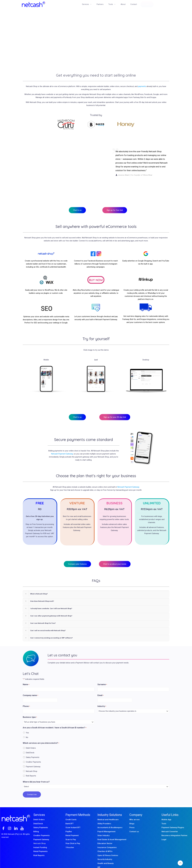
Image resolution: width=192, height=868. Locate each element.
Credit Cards (71, 814)
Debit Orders (31, 742)
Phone (26, 701)
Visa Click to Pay (73, 838)
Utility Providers (104, 818)
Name (26, 679)
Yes (27, 727)
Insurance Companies (107, 842)
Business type (30, 712)
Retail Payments (40, 846)
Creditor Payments (33, 756)
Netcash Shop (32, 766)
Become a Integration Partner (174, 830)
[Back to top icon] (180, 863)
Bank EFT (69, 818)
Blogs (132, 818)
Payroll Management (106, 826)
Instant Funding (40, 842)
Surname (102, 679)
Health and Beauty (105, 858)
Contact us (134, 826)
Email (100, 690)
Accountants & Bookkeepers (110, 822)
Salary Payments (33, 752)
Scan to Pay (71, 834)
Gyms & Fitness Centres (108, 850)
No (27, 732)
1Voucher (70, 842)
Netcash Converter (170, 826)
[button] (96, 588)
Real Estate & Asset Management (112, 834)
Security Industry (105, 854)
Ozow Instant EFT (73, 822)
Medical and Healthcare (108, 814)
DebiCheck (30, 747)
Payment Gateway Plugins (173, 822)
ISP (99, 862)
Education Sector (105, 838)
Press (132, 822)
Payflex (69, 826)
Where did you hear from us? (36, 776)
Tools (164, 818)
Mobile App (166, 814)
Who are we (135, 814)
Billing (36, 826)
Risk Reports (31, 770)
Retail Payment (72, 830)
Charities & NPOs (105, 846)
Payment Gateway (33, 761)
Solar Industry (103, 830)
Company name (30, 690)
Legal (164, 834)
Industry (102, 701)
